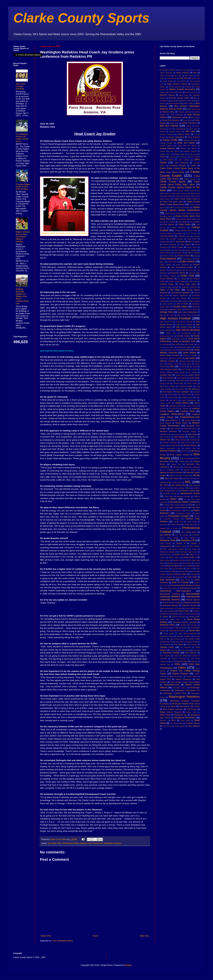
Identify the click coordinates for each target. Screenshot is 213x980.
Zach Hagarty (180, 726)
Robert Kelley (165, 560)
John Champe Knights (169, 369)
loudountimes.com (190, 417)
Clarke (193, 166)
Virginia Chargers (180, 674)
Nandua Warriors (190, 470)
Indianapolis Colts (178, 339)
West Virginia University (173, 709)
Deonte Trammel (194, 253)
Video (182, 668)
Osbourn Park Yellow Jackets (174, 505)
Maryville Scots (165, 434)
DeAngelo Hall (179, 253)
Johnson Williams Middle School (172, 372)
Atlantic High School (167, 92)
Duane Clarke (172, 262)
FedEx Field (187, 276)
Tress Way (174, 650)
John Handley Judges (189, 369)
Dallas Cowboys (194, 242)
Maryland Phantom (190, 429)
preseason (163, 524)
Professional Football (71, 843)
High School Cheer (167, 315)
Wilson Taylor (165, 715)
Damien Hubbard (170, 244)
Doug (195, 256)
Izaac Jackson (189, 344)
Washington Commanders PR (187, 690)
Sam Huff (190, 569)
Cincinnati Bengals (178, 166)
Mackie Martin (181, 423)
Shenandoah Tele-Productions (175, 591)
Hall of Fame (182, 304)
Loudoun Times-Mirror (172, 414)
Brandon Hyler (168, 112)
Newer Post (46, 936)
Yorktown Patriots (193, 723)
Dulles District (187, 262)
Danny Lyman (177, 247)
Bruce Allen (187, 120)
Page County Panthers (178, 508)
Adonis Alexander (166, 73)
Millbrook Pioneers (168, 451)
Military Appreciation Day (170, 448)
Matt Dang (192, 434)
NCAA (196, 475)
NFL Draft (164, 485)
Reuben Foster (181, 546)
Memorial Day (195, 440)
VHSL (177, 664)
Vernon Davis (182, 661)
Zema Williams (194, 726)
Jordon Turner (194, 375)
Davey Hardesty (191, 250)
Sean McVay (185, 580)
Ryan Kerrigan (173, 566)
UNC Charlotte (165, 656)
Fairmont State (194, 273)
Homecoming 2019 (189, 333)
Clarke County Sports (81, 18)
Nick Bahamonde (178, 485)
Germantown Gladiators (181, 293)
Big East (174, 101)
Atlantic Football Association (182, 89)
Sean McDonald (167, 580)
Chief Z (163, 157)
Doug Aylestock (168, 259)
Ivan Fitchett (177, 344)
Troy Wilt (196, 650)
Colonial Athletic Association (171, 233)
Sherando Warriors (170, 605)
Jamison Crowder (190, 355)
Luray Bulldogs (165, 423)
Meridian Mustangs (170, 443)
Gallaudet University (189, 287)
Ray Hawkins (190, 538)
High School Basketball (187, 312)
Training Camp (167, 647)
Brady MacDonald (193, 109)
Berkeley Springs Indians (179, 98)
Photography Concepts (179, 516)
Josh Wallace (182, 378)
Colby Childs (184, 224)
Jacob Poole (172, 350)
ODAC (173, 499)
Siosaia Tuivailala (168, 611)
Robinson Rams (178, 560)
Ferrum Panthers (167, 279)
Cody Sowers (168, 224)
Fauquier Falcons (169, 276)
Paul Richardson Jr (176, 510)
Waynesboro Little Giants (189, 706)
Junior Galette (168, 381)
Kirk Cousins (180, 389)
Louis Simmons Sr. (173, 420)
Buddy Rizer (174, 123)
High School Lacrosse (184, 322)
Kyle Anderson (194, 389)
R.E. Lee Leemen (182, 535)
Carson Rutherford (176, 137)
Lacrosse (171, 395)
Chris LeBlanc (184, 160)
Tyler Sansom (191, 653)
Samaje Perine (184, 571)
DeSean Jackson (168, 256)
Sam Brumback (177, 569)
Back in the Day (191, 92)
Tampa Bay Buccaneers (177, 631)
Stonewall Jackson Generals (185, 622)
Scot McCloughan (166, 577)
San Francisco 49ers (178, 574)
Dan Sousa (185, 244)
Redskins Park (86, 843)
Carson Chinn (184, 134)
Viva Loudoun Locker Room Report (185, 682)
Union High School (181, 656)
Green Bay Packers (179, 298)
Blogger (128, 965)
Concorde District (167, 236)
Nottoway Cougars (183, 496)
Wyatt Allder (185, 720)
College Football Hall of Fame (186, 230)
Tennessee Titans (166, 636)
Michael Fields (175, 445)
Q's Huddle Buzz (189, 532)
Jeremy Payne (173, 364)
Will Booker (192, 709)
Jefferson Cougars (167, 361)
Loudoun (163, 408)
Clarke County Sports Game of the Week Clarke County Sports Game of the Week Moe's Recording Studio (180, 193)
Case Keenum (194, 137)
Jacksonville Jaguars (185, 347)
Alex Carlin (178, 76)
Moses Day (176, 464)
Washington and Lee (180, 688)
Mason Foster (179, 434)
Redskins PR (98, 843)
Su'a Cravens (165, 628)
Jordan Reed (180, 375)
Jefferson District (185, 361)
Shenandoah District (170, 588)
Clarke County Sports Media (180, 208)
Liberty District (182, 403)
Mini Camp (185, 451)
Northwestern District (190, 493)
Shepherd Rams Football (171, 603)
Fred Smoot (193, 281)
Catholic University (190, 140)
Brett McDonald (176, 115)
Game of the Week (170, 290)
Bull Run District (169, 126)
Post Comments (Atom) (62, 941)
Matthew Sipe (165, 440)
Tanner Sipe (194, 630)
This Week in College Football (186, 642)
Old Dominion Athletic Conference (185, 502)
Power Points (192, 522)
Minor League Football (179, 455)
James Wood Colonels (169, 355)
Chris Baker (183, 157)
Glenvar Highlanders (180, 295)
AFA (195, 73)
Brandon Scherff (184, 112)
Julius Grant (195, 378)
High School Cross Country (187, 315)
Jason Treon (164, 358)
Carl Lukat (190, 131)
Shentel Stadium (193, 600)
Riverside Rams (166, 555)
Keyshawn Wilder (186, 386)
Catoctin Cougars (166, 143)
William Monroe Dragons (170, 712)
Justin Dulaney (181, 381)
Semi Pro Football (180, 582)
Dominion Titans (184, 256)
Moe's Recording (186, 459)
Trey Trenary (185, 650)
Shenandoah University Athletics (180, 595)
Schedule (194, 574)
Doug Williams (187, 259)
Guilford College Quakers (191, 301)
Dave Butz (178, 250)
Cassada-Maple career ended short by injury (23, 187)
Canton (162, 132)
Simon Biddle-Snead (192, 608)
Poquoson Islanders (172, 519)
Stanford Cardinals (179, 617)
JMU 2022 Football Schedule (20, 86)
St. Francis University (190, 614)
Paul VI (188, 510)
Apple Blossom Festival (177, 84)
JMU (172, 366)
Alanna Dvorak (165, 76)
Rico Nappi (192, 549)
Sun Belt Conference (180, 628)
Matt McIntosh (165, 437)
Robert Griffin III (190, 557)
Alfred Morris (172, 78)
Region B (181, 543)
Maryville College (189, 431)
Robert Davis (180, 554)
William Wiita (191, 712)
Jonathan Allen (166, 375)
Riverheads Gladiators (168, 552)
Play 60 (197, 516)
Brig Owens (196, 117)
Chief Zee (172, 157)
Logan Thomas (192, 406)
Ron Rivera (187, 563)
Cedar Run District (186, 143)
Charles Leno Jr (165, 154)
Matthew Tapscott (180, 440)
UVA (172, 661)
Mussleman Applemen (192, 467)
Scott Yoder (192, 577)
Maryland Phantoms (168, 431)
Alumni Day (196, 78)
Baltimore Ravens (167, 95)
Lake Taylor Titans (184, 395)
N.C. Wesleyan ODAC (171, 470)
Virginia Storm (192, 676)
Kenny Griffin (192, 383)
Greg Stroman (173, 301)
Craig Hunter (192, 239)
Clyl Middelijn (195, 222)
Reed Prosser (165, 543)
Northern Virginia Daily (190, 491)
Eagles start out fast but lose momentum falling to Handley (23, 237)
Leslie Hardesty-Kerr (189, 400)
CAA (170, 129)
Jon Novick (193, 372)
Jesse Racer (187, 364)
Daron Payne (192, 247)
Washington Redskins (113, 843)
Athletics (188, 87)
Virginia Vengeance (183, 679)
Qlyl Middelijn (165, 535)
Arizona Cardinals (175, 87)
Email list (173, 270)
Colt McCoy (192, 233)
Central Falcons (167, 148)
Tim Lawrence (165, 645)
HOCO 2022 (171, 333)
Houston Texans (183, 336)
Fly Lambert (182, 279)
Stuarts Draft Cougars (189, 625)
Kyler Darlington (183, 392)
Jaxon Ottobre (177, 358)
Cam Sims (193, 129)
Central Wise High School (170, 151)
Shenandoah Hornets (188, 588)
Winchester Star (181, 715)
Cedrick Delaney (166, 146)
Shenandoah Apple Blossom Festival (185, 585)
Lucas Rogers (191, 420)
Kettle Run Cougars (167, 386)
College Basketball (178, 227)
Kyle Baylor (168, 392)
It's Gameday (164, 344)
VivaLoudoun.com (172, 685)
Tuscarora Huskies (171, 653)
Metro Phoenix (186, 443)
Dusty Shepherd (182, 265)
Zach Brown (167, 726)
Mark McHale (175, 429)
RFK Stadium (195, 546)
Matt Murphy (179, 437)
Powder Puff (178, 522)
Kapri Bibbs (193, 381)
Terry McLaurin (176, 639)
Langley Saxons (187, 397)
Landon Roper (173, 397)
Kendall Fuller (178, 383)
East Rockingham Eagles (182, 267)
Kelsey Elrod (164, 383)
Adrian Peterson (183, 73)
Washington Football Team (175, 693)
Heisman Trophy (191, 309)
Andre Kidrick (168, 81)
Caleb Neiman (181, 129)
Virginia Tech (165, 679)
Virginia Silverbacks (175, 676)
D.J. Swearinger (179, 242)
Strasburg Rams (167, 625)
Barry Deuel (184, 95)
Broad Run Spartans (171, 120)
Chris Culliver (195, 157)
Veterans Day (165, 664)
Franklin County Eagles (177, 281)
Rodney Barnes (174, 563)
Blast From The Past (187, 101)
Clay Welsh (183, 222)
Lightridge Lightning (176, 406)
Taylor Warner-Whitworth (188, 633)
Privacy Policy (189, 524)
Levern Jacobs (165, 403)
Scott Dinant (180, 577)
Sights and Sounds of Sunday (171, 608)
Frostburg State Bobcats (169, 287)
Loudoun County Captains (179, 408)
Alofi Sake (184, 78)
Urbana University (179, 659)
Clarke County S (190, 179)
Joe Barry (183, 367)
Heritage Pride (166, 312)
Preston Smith (175, 524)
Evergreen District (178, 273)
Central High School (189, 148)
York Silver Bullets (176, 723)
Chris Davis (168, 160)
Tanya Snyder (169, 633)
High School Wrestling (188, 330)
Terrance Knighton (184, 636)
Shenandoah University (170, 594)
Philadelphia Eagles (183, 513)
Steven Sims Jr (176, 619)
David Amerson (165, 253)
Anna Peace (181, 81)
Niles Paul (166, 488)
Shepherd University (192, 603)
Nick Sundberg (194, 485)
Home (95, 936)
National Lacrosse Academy (180, 476)
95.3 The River (185, 70)
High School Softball (184, 324)
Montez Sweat (184, 461)
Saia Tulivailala (187, 566)
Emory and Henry (187, 270)
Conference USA (184, 236)
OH (185, 499)
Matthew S (193, 437)
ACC (195, 70)
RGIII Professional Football (173, 549)
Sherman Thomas (189, 605)
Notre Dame (169, 496)
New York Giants (172, 478)
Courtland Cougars (176, 239)
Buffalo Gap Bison (189, 123)
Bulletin (189, 126)
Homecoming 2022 (167, 336)
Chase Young (192, 154)
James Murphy (189, 353)
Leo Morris (173, 400)
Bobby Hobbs (188, 103)
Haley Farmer (168, 304)
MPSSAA (176, 467)
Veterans (194, 661)
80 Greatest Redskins (168, 70)
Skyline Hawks (184, 611)
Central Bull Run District (187, 146)
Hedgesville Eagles (175, 309)
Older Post (144, 936)
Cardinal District (175, 132)
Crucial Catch (165, 242)
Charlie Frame (179, 154)
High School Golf (166, 322)
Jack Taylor (170, 347)
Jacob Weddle (185, 350)
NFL (60, 843)
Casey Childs (170, 140)
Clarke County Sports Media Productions (180, 209)
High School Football (175, 318)
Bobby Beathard (174, 103)
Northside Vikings (170, 493)
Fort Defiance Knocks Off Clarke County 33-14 (22, 138)
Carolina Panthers (167, 134)
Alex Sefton (189, 76)
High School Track (184, 327)
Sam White (172, 571)
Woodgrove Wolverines (185, 718)
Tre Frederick (186, 647)
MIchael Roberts (190, 445)
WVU (173, 720)
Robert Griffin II (175, 557)
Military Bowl (191, 448)
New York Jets (188, 479)
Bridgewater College (180, 117)
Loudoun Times (188, 411)
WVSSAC (163, 720)
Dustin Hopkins (166, 265)
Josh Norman (168, 378)
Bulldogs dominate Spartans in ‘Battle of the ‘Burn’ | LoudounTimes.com (23, 296)
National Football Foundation (171, 472)
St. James (164, 617)
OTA (190, 505)
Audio (180, 92)
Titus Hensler (192, 645)
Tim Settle (178, 644)
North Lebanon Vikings (182, 488)
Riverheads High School (188, 552)
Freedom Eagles (167, 284)
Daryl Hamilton (165, 250)
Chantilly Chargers (190, 151)
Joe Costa (193, 367)
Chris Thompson (181, 163)
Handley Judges (180, 307)
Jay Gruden (52, 843)
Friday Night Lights (188, 284)
